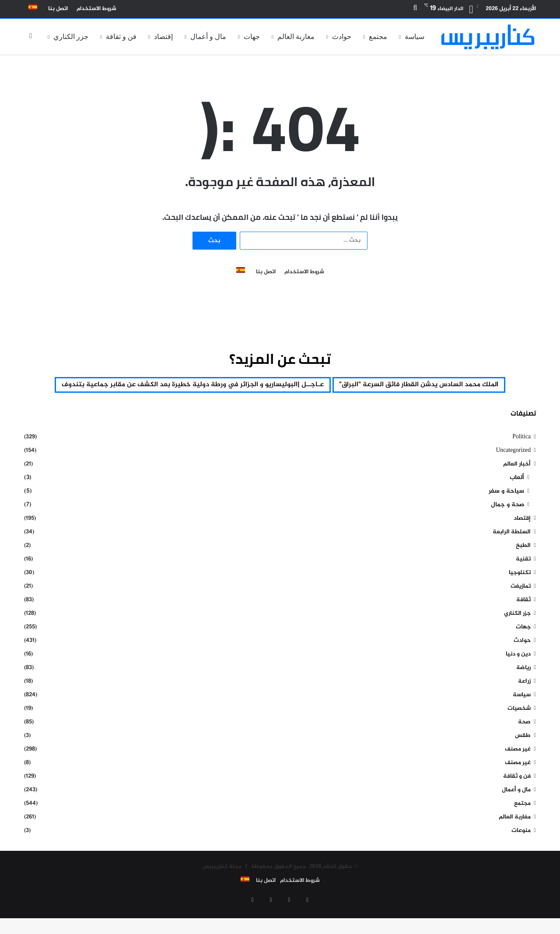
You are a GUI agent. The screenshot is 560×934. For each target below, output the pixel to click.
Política (521, 461)
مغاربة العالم (296, 37)
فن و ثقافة (121, 37)
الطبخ (523, 569)
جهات (252, 37)
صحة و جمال (507, 529)
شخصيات (519, 732)
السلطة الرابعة (512, 556)
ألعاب (517, 502)
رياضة (523, 692)
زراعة (524, 705)
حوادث (342, 37)
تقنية (523, 583)
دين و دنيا (518, 678)
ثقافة (523, 624)
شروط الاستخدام (96, 9)
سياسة (415, 37)
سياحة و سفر (506, 515)
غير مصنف (518, 773)
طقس (523, 760)
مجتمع (378, 37)
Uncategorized (513, 474)
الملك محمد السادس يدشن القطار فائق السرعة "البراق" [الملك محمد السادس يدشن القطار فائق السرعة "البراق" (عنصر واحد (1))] (280, 386)
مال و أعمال (208, 37)
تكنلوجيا (520, 597)
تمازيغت (521, 610)
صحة (524, 746)
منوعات (521, 855)
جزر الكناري (71, 37)
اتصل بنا (58, 9)
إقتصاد (163, 37)
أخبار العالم (517, 488)
